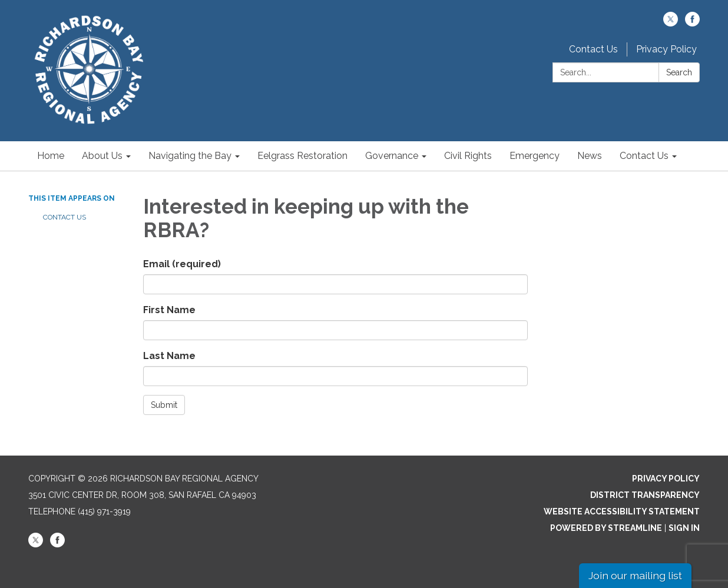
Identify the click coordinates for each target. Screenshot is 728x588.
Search (679, 72)
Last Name (169, 356)
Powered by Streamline (606, 528)
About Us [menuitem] (102, 156)
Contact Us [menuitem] (644, 156)
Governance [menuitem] (392, 156)
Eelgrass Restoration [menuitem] (302, 156)
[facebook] (692, 23)
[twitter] (671, 23)
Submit (164, 405)
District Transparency (645, 495)
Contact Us (593, 49)
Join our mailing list (635, 575)
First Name (169, 310)
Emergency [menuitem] (535, 156)
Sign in (684, 528)
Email (182, 264)
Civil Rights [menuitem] (468, 156)
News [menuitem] (590, 156)
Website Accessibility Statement (622, 511)
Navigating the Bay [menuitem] (190, 156)
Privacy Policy (666, 49)
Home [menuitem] (51, 156)
